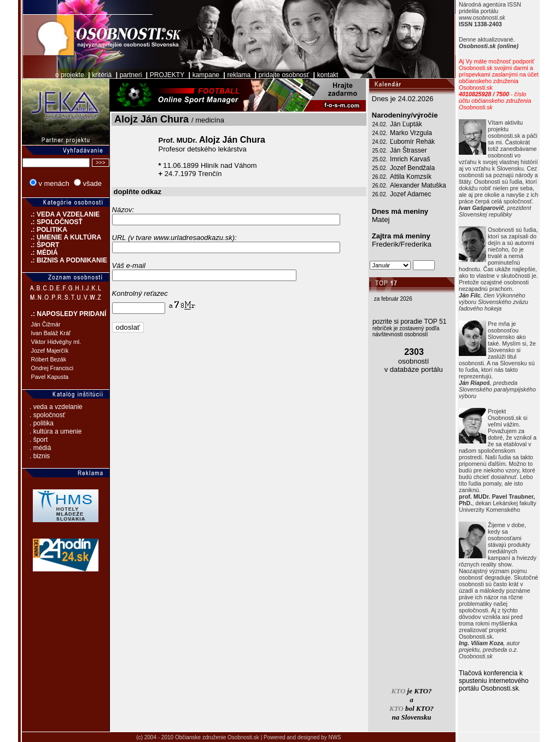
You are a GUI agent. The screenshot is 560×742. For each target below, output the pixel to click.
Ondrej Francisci (52, 368)
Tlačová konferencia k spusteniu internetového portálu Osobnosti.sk (494, 681)
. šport (39, 440)
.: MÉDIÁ (40, 253)
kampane (206, 75)
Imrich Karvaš (410, 159)
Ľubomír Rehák (412, 142)
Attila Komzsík (411, 177)
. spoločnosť (47, 415)
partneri (131, 75)
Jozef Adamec (410, 194)
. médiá (40, 448)
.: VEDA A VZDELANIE (61, 214)
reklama (239, 75)
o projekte (70, 75)
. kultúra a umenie (56, 431)
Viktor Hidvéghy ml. (56, 342)
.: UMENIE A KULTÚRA (62, 237)
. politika (42, 423)
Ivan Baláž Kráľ (51, 333)
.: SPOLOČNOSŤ (52, 222)
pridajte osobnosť (284, 75)
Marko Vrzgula (411, 133)
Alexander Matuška (418, 185)
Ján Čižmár (46, 324)
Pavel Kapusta (50, 377)
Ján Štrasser (408, 150)
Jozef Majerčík (50, 350)
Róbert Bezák (49, 359)
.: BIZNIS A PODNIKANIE (65, 260)
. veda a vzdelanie (56, 407)
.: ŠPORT (41, 245)
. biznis (40, 456)
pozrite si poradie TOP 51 (409, 322)
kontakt (328, 75)
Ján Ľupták (406, 124)
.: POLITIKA (45, 230)
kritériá (102, 75)
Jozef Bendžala (412, 168)
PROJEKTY (167, 75)
